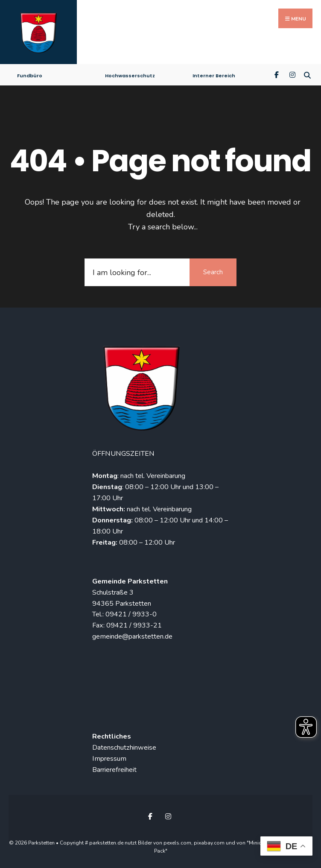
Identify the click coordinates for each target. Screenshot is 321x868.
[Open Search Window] (307, 74)
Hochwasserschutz (130, 76)
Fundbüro (30, 76)
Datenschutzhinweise (124, 748)
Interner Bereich (214, 76)
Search (213, 272)
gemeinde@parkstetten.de (132, 636)
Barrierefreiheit (114, 770)
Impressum (109, 759)
